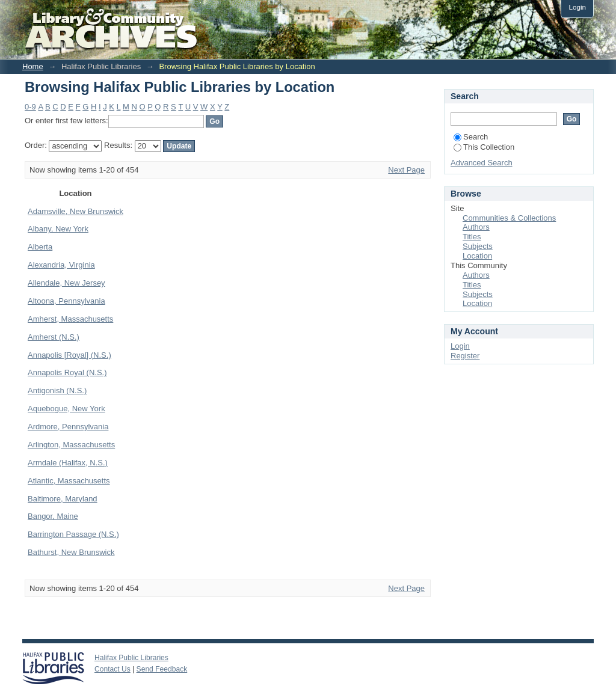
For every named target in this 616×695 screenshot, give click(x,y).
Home (33, 66)
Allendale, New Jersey (66, 283)
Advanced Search (482, 163)
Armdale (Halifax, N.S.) (68, 463)
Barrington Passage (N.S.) (73, 534)
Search (471, 137)
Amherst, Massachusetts (70, 319)
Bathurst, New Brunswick (71, 552)
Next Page (406, 170)
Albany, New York (58, 229)
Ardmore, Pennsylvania (68, 427)
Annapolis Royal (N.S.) (67, 372)
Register (465, 356)
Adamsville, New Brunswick (75, 211)
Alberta (40, 247)
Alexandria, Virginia (61, 265)
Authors (476, 227)
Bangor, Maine (53, 516)
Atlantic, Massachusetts (69, 481)
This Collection (484, 147)
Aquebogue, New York (66, 409)
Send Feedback (162, 669)
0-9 (30, 107)
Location (477, 256)
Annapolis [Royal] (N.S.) (69, 355)
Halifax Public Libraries (131, 658)
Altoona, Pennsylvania (66, 301)
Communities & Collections (509, 218)
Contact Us (112, 669)
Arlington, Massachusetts (71, 445)
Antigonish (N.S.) (57, 390)
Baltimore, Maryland (63, 499)
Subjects (478, 246)
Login (577, 7)
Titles (472, 237)
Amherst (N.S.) (54, 337)
